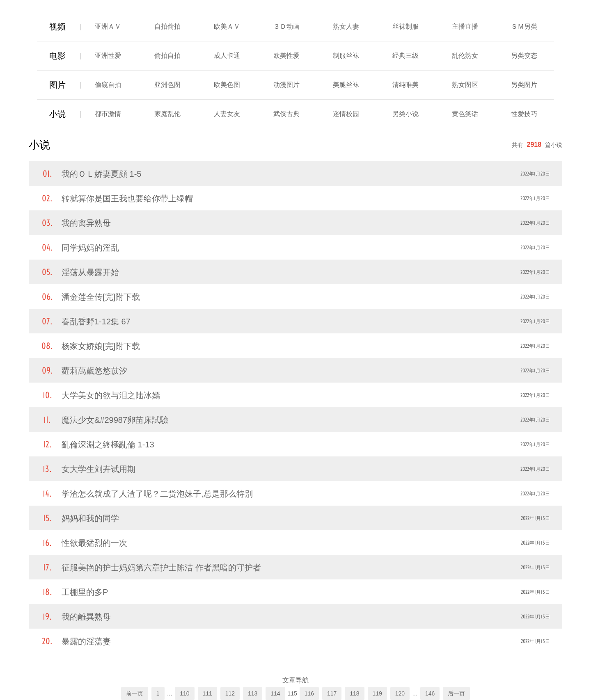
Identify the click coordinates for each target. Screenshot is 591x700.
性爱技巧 (524, 114)
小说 (57, 114)
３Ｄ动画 (286, 26)
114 (275, 693)
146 (430, 693)
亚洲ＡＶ (108, 26)
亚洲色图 (167, 85)
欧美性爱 (286, 56)
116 (309, 693)
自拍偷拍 (167, 26)
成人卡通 (227, 56)
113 (253, 693)
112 (230, 693)
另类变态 (524, 56)
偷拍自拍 (167, 56)
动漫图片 (286, 85)
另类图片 (524, 85)
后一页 (456, 693)
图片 (57, 85)
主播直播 (465, 26)
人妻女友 (227, 114)
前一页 (135, 693)
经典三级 (405, 56)
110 (184, 693)
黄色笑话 (465, 114)
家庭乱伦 (167, 114)
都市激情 (108, 114)
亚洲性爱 (108, 56)
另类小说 (405, 114)
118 (354, 693)
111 (207, 693)
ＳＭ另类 (524, 26)
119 (377, 693)
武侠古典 (286, 114)
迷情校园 (346, 114)
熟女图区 (465, 85)
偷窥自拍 (108, 85)
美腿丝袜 (346, 85)
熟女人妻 (346, 26)
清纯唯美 (405, 85)
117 (332, 693)
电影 (57, 56)
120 (400, 693)
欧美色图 (227, 85)
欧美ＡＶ (227, 26)
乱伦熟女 (465, 56)
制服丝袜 (346, 56)
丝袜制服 (405, 26)
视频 (57, 27)
